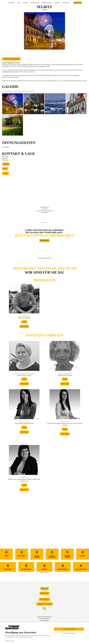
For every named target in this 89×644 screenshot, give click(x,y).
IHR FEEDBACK (44, 599)
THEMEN (57, 3)
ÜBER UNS (45, 589)
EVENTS (26, 3)
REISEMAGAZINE (47, 3)
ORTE (19, 3)
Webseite (6, 173)
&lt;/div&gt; (44, 399)
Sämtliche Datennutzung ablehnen (69, 633)
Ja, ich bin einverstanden (69, 629)
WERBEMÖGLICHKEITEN (44, 604)
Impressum (13, 641)
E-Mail (5, 169)
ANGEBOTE (66, 3)
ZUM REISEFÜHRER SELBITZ (11, 59)
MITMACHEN (78, 3)
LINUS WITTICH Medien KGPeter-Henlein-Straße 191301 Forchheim (44, 619)
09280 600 (6, 164)
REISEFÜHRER (35, 3)
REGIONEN (11, 3)
